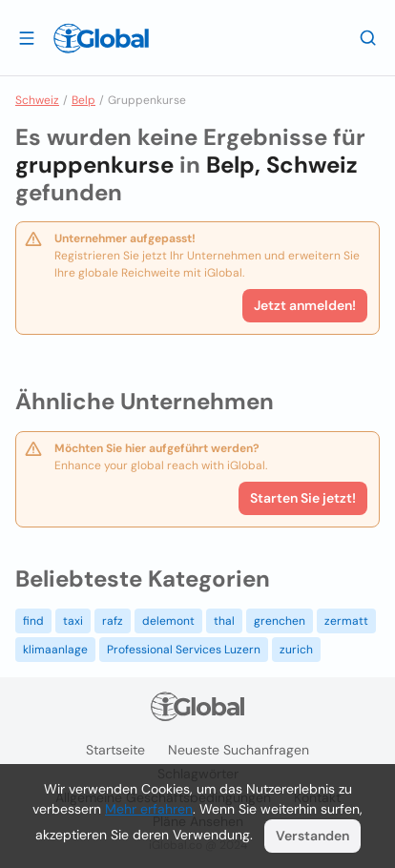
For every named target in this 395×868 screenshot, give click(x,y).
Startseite (115, 750)
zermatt (346, 621)
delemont (168, 621)
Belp (83, 100)
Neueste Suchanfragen (239, 750)
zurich (296, 650)
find (33, 621)
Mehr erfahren (149, 809)
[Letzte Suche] (368, 37)
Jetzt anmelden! (305, 305)
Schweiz (37, 100)
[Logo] (101, 38)
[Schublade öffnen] (27, 37)
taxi (73, 621)
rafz (113, 621)
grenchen (280, 621)
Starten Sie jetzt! (303, 498)
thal (224, 621)
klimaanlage (55, 650)
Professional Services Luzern (184, 650)
